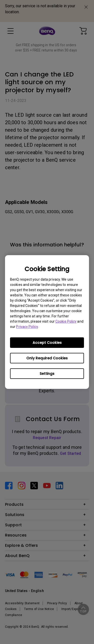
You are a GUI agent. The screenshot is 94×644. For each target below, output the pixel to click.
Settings (47, 374)
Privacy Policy (27, 327)
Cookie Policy (66, 321)
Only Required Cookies (47, 358)
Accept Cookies (47, 343)
